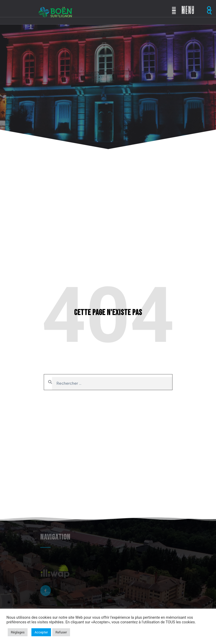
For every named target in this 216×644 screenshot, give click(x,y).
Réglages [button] (18, 632)
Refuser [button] (61, 632)
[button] (209, 9)
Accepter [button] (41, 632)
